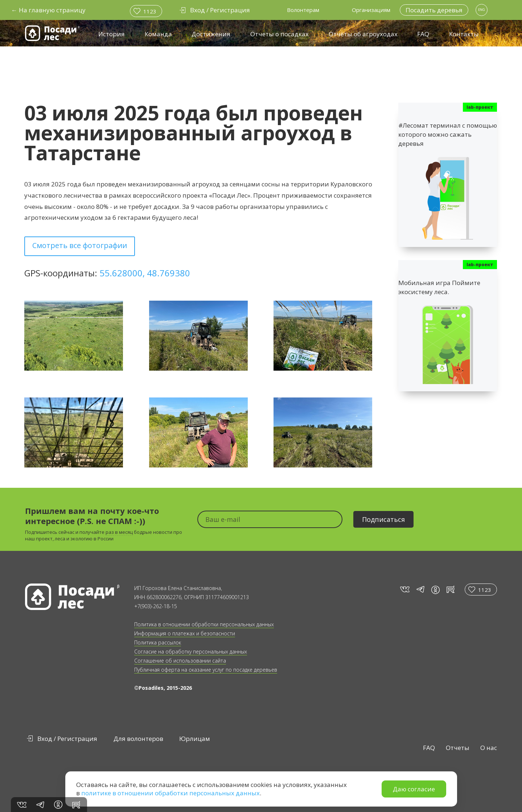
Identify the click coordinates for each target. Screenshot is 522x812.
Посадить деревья (434, 10)
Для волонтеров (138, 739)
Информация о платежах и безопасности (185, 633)
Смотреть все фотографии (80, 245)
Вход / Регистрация (67, 739)
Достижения (211, 34)
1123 (150, 11)
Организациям (371, 10)
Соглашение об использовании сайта (180, 661)
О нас (489, 748)
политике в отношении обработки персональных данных (170, 793)
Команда (158, 34)
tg (420, 590)
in (435, 590)
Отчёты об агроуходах (363, 34)
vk (404, 590)
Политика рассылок (158, 642)
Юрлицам (195, 739)
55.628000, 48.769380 (145, 273)
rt (449, 590)
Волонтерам (303, 10)
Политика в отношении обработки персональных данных (204, 624)
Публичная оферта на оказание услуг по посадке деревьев (206, 670)
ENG (482, 10)
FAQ (423, 34)
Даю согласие (414, 789)
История (112, 34)
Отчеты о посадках (280, 34)
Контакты (464, 34)
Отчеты (458, 748)
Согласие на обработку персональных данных (191, 652)
